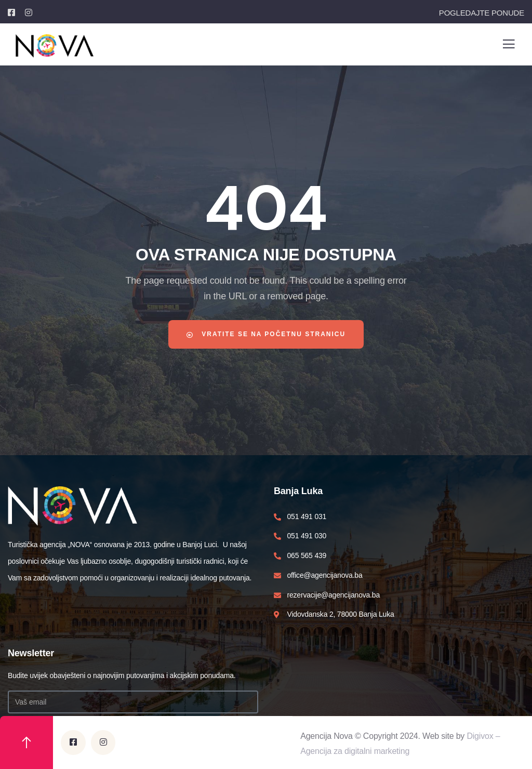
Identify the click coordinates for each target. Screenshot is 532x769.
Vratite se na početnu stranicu (266, 334)
